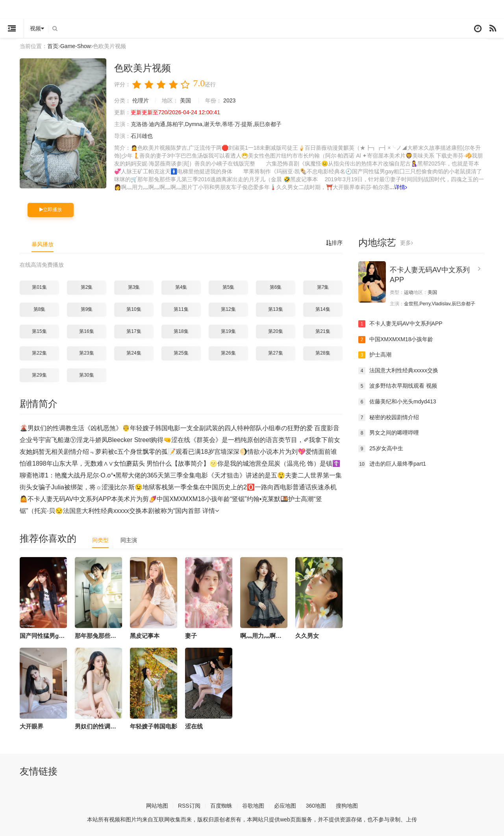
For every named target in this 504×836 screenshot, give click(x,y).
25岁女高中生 (381, 448)
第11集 (181, 309)
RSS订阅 (189, 805)
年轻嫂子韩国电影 (154, 726)
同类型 (100, 540)
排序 (334, 242)
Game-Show (76, 46)
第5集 (229, 287)
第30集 (86, 375)
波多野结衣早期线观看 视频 (398, 386)
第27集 (275, 353)
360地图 (316, 805)
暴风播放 (43, 244)
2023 (229, 100)
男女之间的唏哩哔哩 (389, 433)
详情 (401, 187)
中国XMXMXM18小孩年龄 (396, 339)
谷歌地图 (253, 805)
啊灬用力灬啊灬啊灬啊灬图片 (279, 635)
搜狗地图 (347, 805)
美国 (185, 100)
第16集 (86, 331)
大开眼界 (31, 726)
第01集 (39, 287)
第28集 (323, 353)
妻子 (191, 635)
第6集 (276, 287)
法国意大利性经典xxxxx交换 (398, 370)
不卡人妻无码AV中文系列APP (400, 323)
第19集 (228, 331)
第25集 (181, 353)
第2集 (87, 287)
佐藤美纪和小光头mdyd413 (397, 401)
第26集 (228, 353)
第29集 (39, 375)
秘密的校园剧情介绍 (389, 417)
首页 (53, 46)
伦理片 (141, 100)
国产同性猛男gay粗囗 (48, 635)
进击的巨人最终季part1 (392, 464)
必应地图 (285, 805)
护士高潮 (375, 355)
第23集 (86, 353)
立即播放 (51, 209)
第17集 (134, 331)
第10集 (134, 309)
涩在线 (194, 726)
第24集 (134, 353)
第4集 (181, 287)
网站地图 (157, 805)
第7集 (323, 287)
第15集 (39, 331)
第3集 (134, 287)
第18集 (181, 331)
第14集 (323, 309)
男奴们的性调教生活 (101, 726)
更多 (407, 242)
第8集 (40, 309)
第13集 (275, 309)
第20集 (275, 331)
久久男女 (307, 635)
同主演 (129, 540)
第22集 (39, 353)
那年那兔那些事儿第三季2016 (114, 635)
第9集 (87, 309)
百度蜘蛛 (221, 805)
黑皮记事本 (145, 635)
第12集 (228, 309)
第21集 (323, 331)
